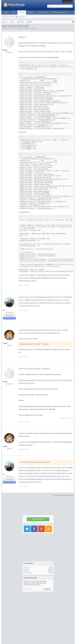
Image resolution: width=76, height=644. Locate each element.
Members (31, 12)
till (4, 310)
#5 (72, 449)
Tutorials (6, 12)
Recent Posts (21, 17)
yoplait (5, 343)
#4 (72, 422)
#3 (72, 357)
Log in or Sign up (67, 1)
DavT (51, 573)
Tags (14, 12)
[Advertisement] (38, 606)
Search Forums (9, 17)
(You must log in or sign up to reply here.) (64, 495)
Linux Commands (42, 12)
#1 (72, 285)
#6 (72, 487)
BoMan (5, 50)
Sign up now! (38, 519)
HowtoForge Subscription (58, 12)
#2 (72, 310)
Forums (22, 12)
